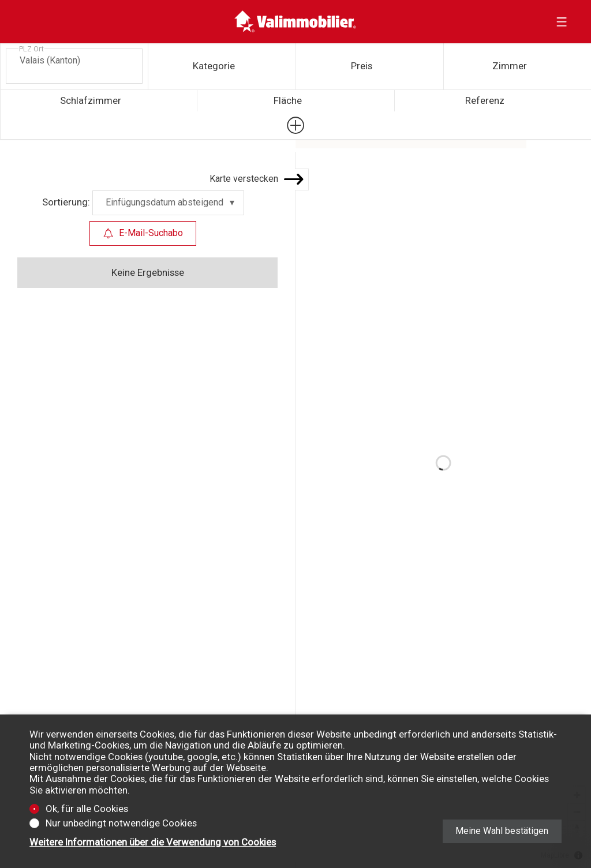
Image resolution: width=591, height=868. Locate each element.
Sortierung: (66, 202)
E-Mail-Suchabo (143, 233)
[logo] (295, 22)
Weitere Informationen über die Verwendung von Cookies (153, 842)
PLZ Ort (31, 49)
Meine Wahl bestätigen (502, 831)
